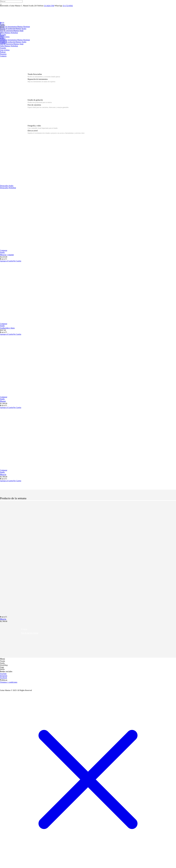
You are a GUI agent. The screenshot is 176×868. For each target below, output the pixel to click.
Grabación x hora (7, 328)
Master (3, 401)
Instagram (4, 676)
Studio (2, 252)
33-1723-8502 (68, 6)
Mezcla (3, 474)
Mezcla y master (7, 255)
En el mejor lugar (30, 633)
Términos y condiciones (9, 682)
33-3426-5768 (49, 6)
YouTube (3, 674)
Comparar (4, 250)
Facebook (3, 678)
